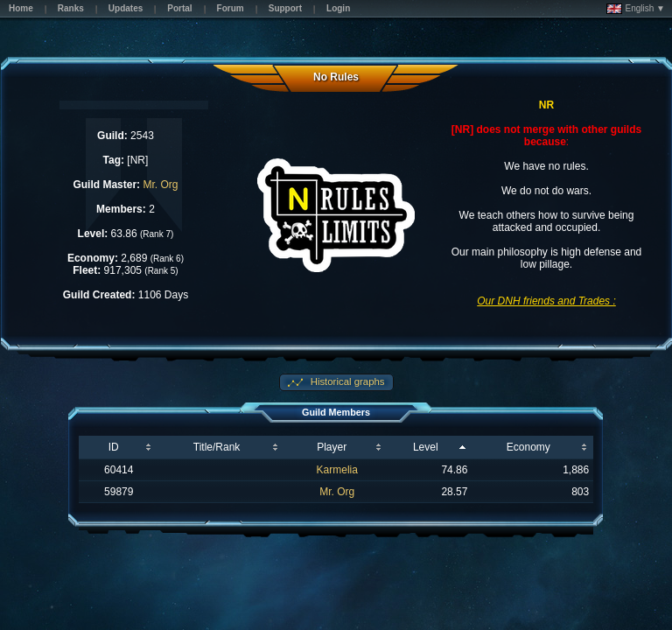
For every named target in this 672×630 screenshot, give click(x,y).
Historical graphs (346, 381)
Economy (528, 447)
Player (332, 447)
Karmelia (337, 470)
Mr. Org (160, 185)
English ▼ (636, 9)
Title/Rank (217, 447)
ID (114, 447)
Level (426, 447)
